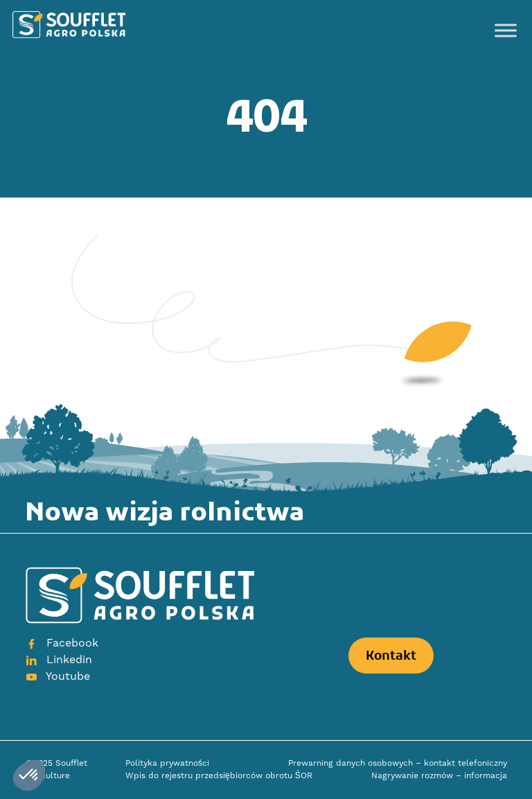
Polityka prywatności (167, 763)
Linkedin (59, 660)
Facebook (62, 643)
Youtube (57, 676)
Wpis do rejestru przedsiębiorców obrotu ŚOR (219, 776)
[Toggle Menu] (506, 30)
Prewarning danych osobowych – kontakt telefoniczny (398, 763)
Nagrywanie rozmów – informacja (439, 776)
